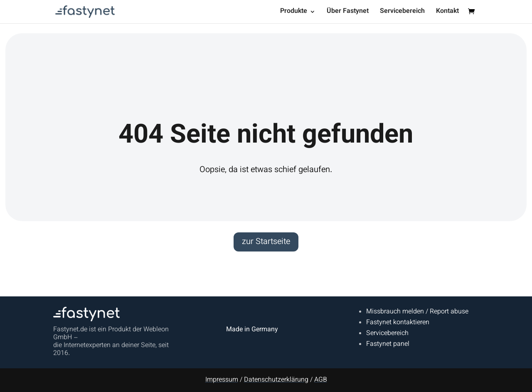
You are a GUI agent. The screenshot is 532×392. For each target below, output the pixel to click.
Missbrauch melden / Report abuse (417, 312)
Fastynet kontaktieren (398, 323)
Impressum (222, 380)
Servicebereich (402, 13)
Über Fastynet (348, 13)
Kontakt (447, 13)
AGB (321, 380)
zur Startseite (266, 242)
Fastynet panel (388, 344)
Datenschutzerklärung (276, 380)
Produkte (294, 13)
